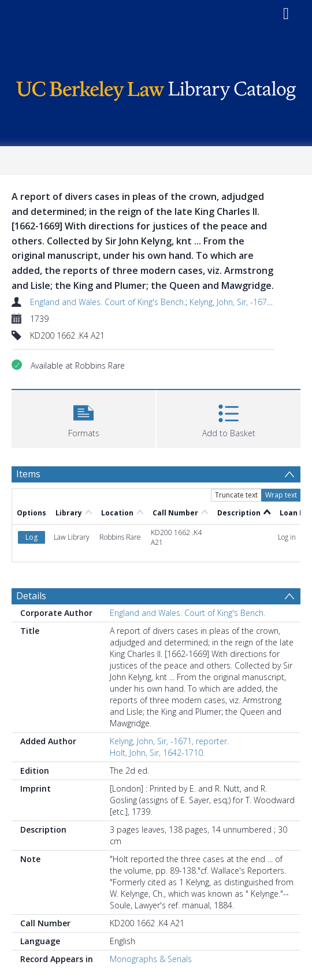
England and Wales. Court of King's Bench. (108, 302)
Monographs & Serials (151, 959)
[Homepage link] (156, 88)
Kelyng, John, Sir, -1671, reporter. (249, 302)
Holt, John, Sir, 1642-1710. (157, 753)
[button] (83, 417)
